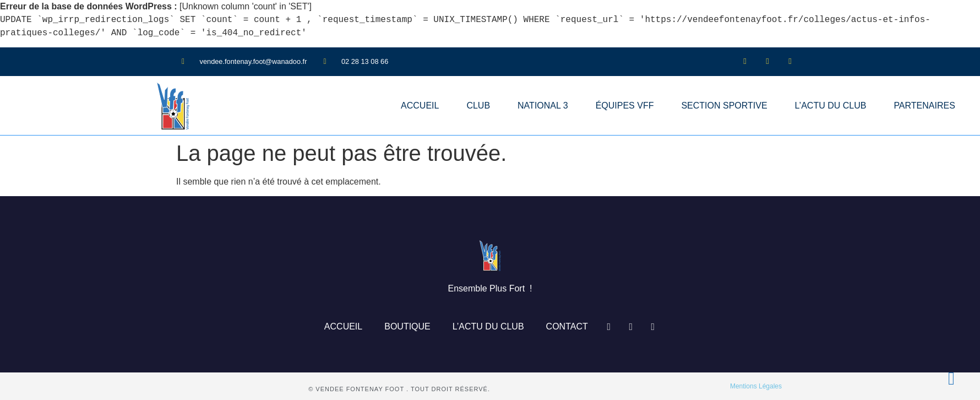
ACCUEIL (420, 106)
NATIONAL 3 (543, 106)
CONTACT (567, 326)
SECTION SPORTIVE (724, 106)
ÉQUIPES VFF (625, 106)
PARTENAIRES (924, 106)
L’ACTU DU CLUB (831, 106)
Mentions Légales (756, 386)
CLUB (478, 106)
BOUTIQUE (407, 326)
